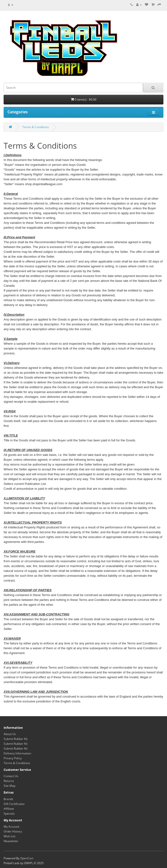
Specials (9, 813)
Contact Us (11, 776)
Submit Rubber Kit (16, 739)
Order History (13, 831)
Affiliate (9, 809)
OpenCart (27, 858)
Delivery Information (17, 753)
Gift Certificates (14, 804)
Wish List (10, 836)
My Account (11, 827)
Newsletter (11, 841)
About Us (10, 734)
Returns (9, 781)
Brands (8, 799)
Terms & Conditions (36, 127)
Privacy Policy (13, 758)
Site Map (10, 786)
